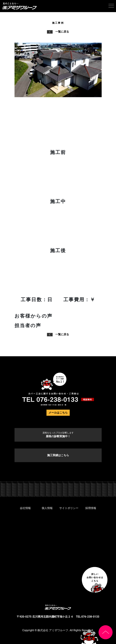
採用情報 (91, 508)
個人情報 (47, 508)
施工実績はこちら (58, 455)
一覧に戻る (58, 32)
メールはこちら (58, 413)
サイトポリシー (69, 508)
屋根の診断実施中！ (58, 435)
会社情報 (25, 508)
